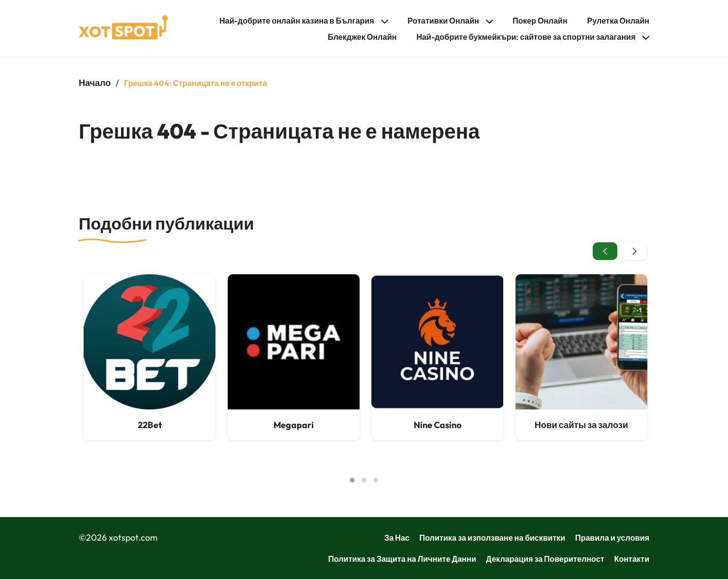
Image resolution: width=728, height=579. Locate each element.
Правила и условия (612, 538)
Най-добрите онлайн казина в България (297, 21)
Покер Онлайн (540, 21)
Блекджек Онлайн (362, 37)
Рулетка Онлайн (618, 21)
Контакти (632, 559)
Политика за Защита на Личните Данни (402, 559)
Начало (95, 83)
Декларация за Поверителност (545, 559)
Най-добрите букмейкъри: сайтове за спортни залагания (526, 37)
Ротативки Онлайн (443, 21)
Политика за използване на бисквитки (492, 538)
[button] (352, 480)
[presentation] (605, 251)
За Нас (397, 538)
